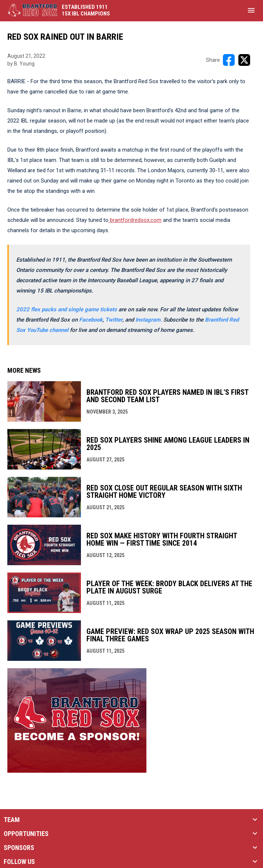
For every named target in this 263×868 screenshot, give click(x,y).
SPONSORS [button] (19, 848)
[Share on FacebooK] (229, 60)
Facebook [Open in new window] (91, 320)
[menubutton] (251, 10)
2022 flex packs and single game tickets (67, 309)
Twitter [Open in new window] (114, 320)
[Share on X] (244, 60)
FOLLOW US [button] (19, 862)
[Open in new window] (149, 320)
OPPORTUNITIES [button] (26, 834)
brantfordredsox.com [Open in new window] (135, 220)
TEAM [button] (12, 820)
